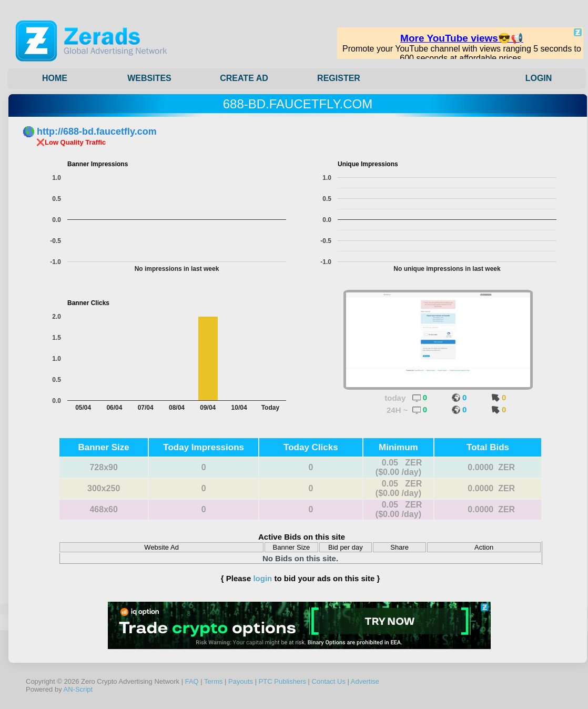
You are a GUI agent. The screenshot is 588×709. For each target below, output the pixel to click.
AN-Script (78, 689)
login (262, 578)
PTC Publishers (282, 681)
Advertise (365, 681)
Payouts (241, 681)
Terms (213, 681)
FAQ (192, 681)
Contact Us (329, 681)
